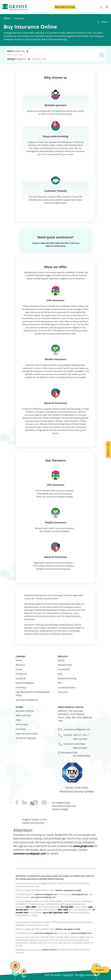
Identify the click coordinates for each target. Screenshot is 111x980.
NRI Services (22, 724)
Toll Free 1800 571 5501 (76, 735)
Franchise (21, 729)
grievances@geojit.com (81, 933)
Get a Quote (108, 450)
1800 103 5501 (80, 739)
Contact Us (21, 674)
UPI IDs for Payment (26, 738)
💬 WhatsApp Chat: (68, 752)
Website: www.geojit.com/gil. (68, 929)
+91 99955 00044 (82, 756)
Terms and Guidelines (27, 700)
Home (7, 18)
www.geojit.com (83, 846)
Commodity (64, 669)
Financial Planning (67, 678)
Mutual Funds (65, 665)
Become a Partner (25, 711)
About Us (20, 665)
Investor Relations (25, 683)
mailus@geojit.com (80, 894)
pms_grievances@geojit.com (43, 897)
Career (19, 669)
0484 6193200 (80, 748)
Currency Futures (67, 687)
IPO (60, 683)
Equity (61, 660)
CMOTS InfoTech (49, 950)
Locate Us (21, 678)
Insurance (63, 692)
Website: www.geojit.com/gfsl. (68, 890)
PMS (60, 674)
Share (102, 22)
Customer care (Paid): (74, 744)
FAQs (18, 720)
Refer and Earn (23, 715)
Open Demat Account (65, 7)
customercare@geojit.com (77, 729)
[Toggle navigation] (106, 7)
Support (100, 970)
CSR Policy (21, 687)
